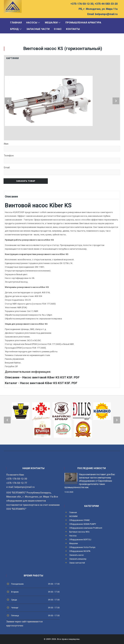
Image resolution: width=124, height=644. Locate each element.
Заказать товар (26, 181)
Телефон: (9, 156)
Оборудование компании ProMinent (86, 528)
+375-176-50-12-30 (17, 479)
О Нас (58, 29)
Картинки (13, 58)
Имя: (6, 144)
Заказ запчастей (77, 563)
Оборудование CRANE (80, 520)
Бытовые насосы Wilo (79, 532)
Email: (91, 14)
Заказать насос (77, 555)
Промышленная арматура (83, 23)
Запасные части (38, 29)
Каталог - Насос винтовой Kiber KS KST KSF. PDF (41, 383)
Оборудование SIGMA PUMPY (83, 524)
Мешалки (53, 23)
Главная (16, 23)
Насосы (33, 23)
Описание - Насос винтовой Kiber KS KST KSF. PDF (42, 377)
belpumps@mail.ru (106, 14)
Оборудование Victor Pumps (82, 547)
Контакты (73, 29)
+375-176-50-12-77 (17, 483)
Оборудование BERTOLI (80, 540)
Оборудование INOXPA (80, 551)
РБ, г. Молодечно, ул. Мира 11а (98, 9)
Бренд (16, 29)
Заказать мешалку (78, 559)
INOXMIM (73, 516)
